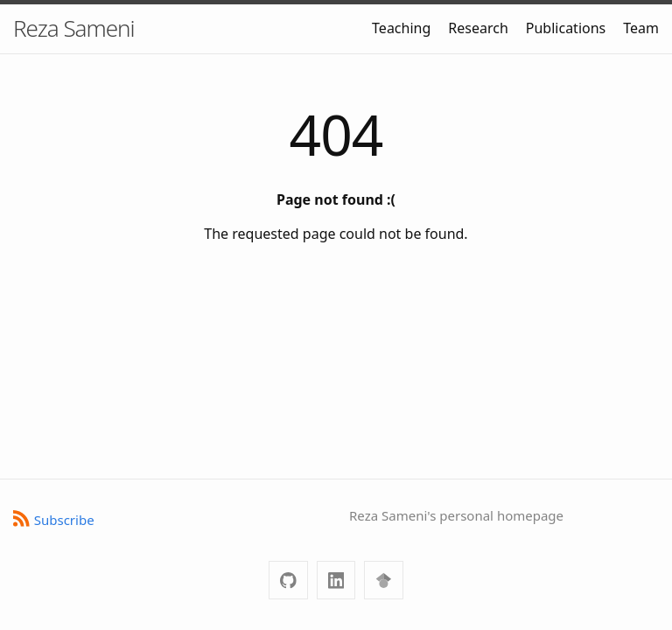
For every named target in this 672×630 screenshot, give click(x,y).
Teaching (401, 28)
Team (641, 28)
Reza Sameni (74, 28)
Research (478, 28)
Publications (566, 28)
